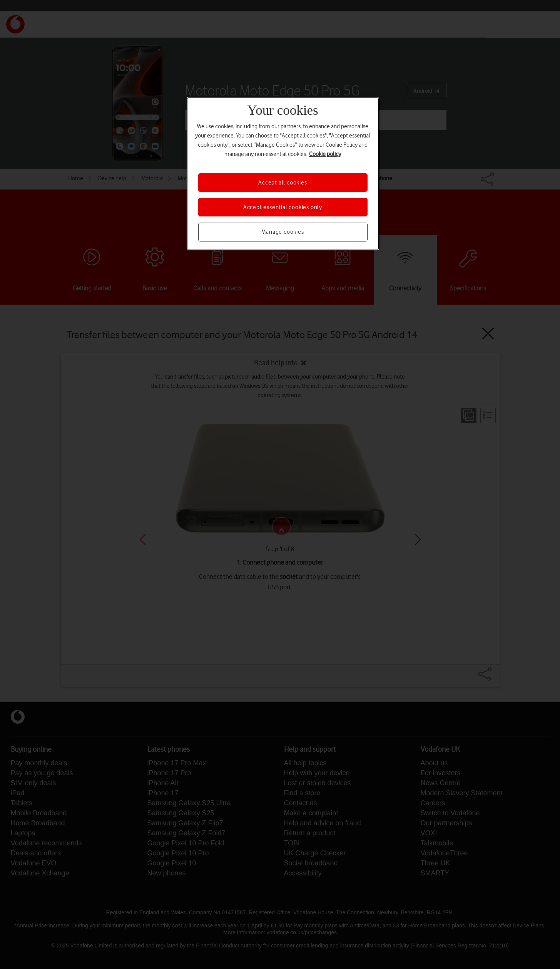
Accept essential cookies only (283, 207)
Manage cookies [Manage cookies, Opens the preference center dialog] (283, 232)
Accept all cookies (283, 183)
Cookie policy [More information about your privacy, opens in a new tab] (325, 154)
